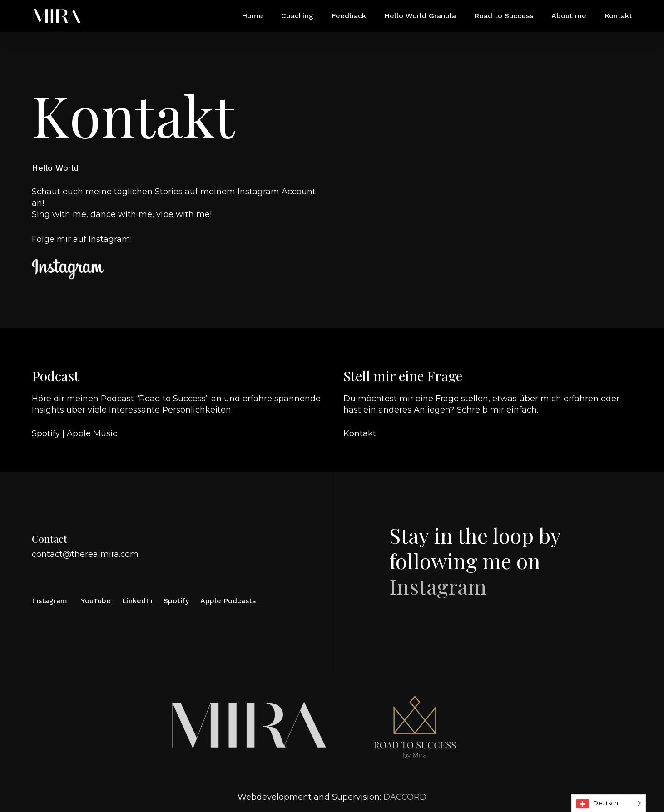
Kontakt (360, 433)
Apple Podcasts (228, 601)
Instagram (109, 239)
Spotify (46, 433)
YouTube (96, 601)
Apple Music (92, 433)
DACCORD (405, 797)
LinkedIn (137, 601)
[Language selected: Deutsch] (609, 803)
